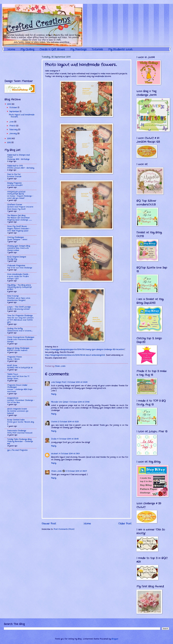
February (14, 130)
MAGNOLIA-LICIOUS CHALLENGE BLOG (16, 193)
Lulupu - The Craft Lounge (19, 307)
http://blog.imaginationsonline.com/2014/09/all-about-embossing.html (75, 355)
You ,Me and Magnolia (17, 450)
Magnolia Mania (14, 357)
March (13, 126)
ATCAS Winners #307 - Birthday (21, 168)
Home (11, 49)
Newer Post (49, 524)
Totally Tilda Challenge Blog (19, 439)
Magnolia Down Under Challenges (17, 386)
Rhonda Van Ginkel (60, 402)
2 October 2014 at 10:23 (68, 422)
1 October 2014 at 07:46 (79, 402)
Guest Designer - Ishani (17, 240)
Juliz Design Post (58, 382)
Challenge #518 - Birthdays (18, 159)
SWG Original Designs (17, 257)
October (13, 108)
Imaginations (13, 398)
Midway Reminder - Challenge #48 (20, 443)
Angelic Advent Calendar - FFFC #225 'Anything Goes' (19, 230)
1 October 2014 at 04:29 (77, 382)
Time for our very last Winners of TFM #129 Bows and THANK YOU (20, 320)
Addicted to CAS (15, 166)
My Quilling (27, 49)
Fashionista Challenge (17, 431)
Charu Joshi (56, 471)
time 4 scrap (13, 296)
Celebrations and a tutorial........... (20, 331)
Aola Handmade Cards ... (18, 274)
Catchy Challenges (15, 237)
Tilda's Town (13, 374)
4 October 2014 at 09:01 (69, 454)
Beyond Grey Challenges (18, 348)
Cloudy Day (12, 259)
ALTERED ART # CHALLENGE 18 (20, 368)
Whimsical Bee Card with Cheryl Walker (18, 249)
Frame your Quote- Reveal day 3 (21, 423)
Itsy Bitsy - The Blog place (19, 285)
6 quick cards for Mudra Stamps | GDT (18, 278)
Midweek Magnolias (16, 266)
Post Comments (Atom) (64, 529)
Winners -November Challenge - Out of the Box (21, 401)
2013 (9, 139)
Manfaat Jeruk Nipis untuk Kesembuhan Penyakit (19, 299)
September (14, 112)
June (12, 122)
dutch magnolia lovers (17, 409)
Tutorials (97, 49)
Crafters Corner (15, 205)
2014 (9, 104)
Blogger (115, 639)
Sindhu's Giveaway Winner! (18, 309)
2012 (9, 143)
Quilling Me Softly (15, 329)
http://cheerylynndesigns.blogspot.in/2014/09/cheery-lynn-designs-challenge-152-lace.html (84, 350)
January (13, 134)
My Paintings (78, 49)
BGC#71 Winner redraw (17, 350)
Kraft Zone (12, 366)
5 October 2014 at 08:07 (76, 471)
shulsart (55, 454)
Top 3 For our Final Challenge (20, 268)
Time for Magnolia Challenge (20, 316)
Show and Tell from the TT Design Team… (18, 378)
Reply (54, 394)
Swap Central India (16, 420)
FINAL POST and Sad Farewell (20, 433)
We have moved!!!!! (15, 185)
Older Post (125, 524)
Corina (54, 422)
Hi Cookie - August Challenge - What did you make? (20, 197)
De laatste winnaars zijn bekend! (18, 412)
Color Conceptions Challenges (21, 337)
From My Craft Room (17, 226)
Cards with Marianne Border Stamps (20, 341)
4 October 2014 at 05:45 (68, 439)
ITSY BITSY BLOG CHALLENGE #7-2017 (19, 288)
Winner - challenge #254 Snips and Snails (20, 391)
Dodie (54, 439)
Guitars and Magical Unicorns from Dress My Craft (20, 208)
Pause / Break (13, 359)
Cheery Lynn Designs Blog (19, 246)
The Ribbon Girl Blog (16, 216)
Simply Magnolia (14, 183)
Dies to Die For (14, 174)
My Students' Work (120, 49)
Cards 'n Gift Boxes (52, 49)
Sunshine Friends (14, 177)
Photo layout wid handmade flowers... (22, 116)
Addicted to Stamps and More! (18, 156)
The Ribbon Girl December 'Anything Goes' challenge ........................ (19, 219)
